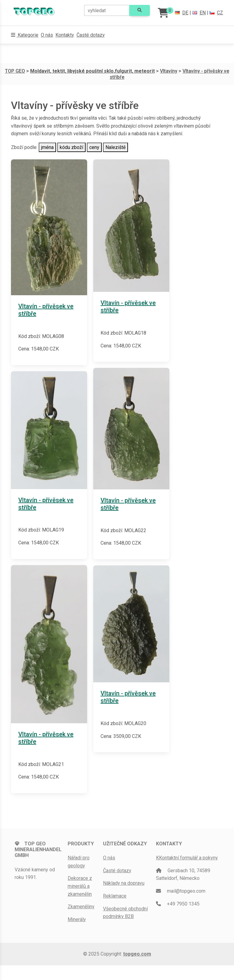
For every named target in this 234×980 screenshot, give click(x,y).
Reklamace (115, 896)
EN (199, 13)
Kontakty (65, 35)
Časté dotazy (91, 35)
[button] (25, 35)
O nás (47, 35)
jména (47, 147)
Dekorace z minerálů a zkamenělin (80, 886)
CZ (216, 13)
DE (182, 13)
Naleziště (115, 147)
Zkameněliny (81, 907)
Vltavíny (169, 71)
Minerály (77, 919)
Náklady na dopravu (124, 883)
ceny (94, 147)
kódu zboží (71, 147)
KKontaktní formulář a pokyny (187, 858)
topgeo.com (137, 954)
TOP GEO (15, 71)
